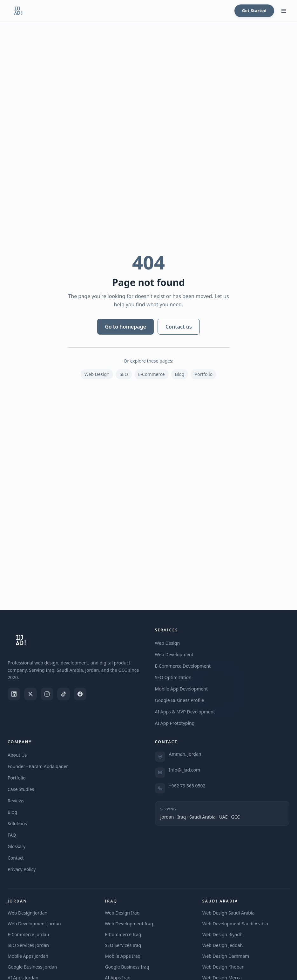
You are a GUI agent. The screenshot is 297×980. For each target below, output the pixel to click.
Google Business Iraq (127, 967)
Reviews (16, 801)
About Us (17, 755)
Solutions (17, 823)
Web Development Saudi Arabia (235, 924)
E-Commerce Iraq (123, 934)
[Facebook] (80, 694)
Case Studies (21, 789)
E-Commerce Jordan (28, 934)
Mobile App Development (182, 689)
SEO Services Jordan (28, 945)
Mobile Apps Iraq (123, 956)
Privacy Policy (22, 869)
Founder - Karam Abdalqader (38, 766)
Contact (16, 858)
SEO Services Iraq (123, 945)
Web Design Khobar (223, 967)
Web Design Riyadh (223, 934)
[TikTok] (64, 694)
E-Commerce (152, 374)
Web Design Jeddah (223, 945)
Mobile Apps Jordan (28, 956)
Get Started (254, 10)
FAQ (12, 835)
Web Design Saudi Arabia (229, 913)
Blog (180, 374)
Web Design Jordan (27, 913)
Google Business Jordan (32, 967)
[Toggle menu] (284, 11)
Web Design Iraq (122, 913)
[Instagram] (47, 694)
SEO (124, 374)
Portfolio (203, 374)
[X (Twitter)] (30, 694)
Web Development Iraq (129, 924)
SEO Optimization (173, 677)
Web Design (97, 374)
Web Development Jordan (34, 924)
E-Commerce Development (183, 666)
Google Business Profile (180, 700)
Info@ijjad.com (185, 770)
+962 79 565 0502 (187, 786)
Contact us (179, 327)
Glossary (17, 846)
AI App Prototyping (175, 723)
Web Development (174, 654)
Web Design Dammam (226, 956)
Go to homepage (125, 327)
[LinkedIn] (14, 694)
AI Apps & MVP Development (185, 712)
